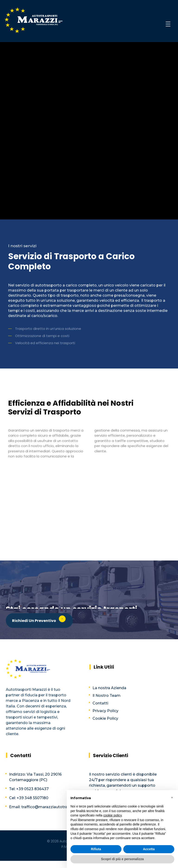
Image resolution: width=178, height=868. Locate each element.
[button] (172, 798)
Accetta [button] (149, 849)
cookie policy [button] (113, 815)
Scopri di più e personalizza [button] (122, 859)
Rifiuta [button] (96, 849)
